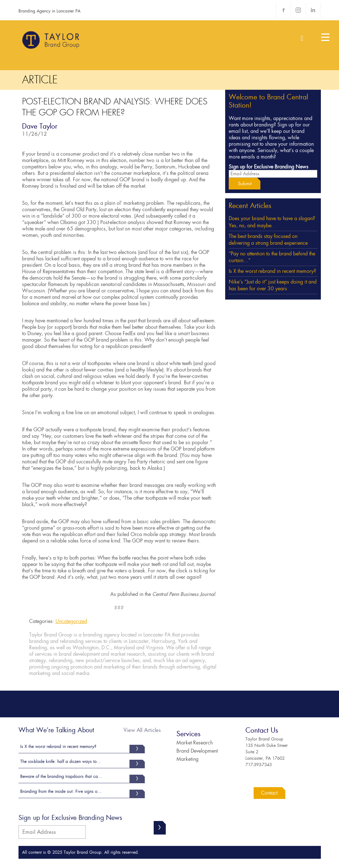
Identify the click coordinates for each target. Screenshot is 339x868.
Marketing (187, 759)
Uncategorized (71, 621)
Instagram (298, 10)
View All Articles (142, 730)
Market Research (195, 743)
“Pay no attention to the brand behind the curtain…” (272, 257)
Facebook (284, 10)
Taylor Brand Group (51, 43)
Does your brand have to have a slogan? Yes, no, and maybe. (272, 222)
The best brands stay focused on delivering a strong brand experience (268, 240)
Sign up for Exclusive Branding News (269, 167)
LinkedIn (313, 10)
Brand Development (197, 751)
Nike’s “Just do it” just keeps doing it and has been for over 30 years (273, 285)
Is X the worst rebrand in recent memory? (272, 271)
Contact (269, 793)
